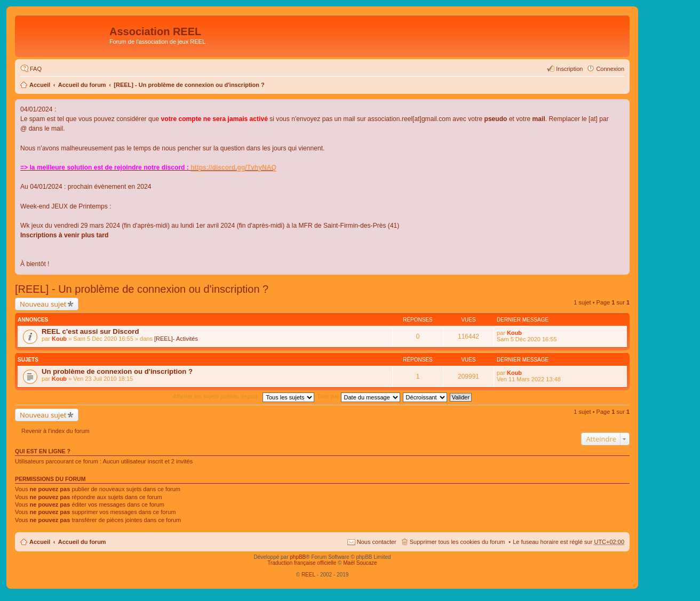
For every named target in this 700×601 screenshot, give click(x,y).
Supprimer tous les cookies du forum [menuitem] (458, 542)
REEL (308, 575)
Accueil (40, 85)
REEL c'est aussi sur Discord (90, 331)
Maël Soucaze (360, 563)
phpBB (298, 557)
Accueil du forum (82, 85)
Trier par (358, 396)
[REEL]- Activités (176, 339)
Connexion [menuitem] (610, 69)
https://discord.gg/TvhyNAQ (233, 167)
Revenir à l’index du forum (55, 431)
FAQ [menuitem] (36, 69)
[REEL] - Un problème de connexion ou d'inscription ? (189, 85)
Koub (59, 339)
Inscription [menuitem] (569, 69)
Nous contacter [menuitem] (377, 542)
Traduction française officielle (302, 563)
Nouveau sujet (43, 304)
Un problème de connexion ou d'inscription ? (117, 371)
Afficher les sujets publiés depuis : (244, 396)
